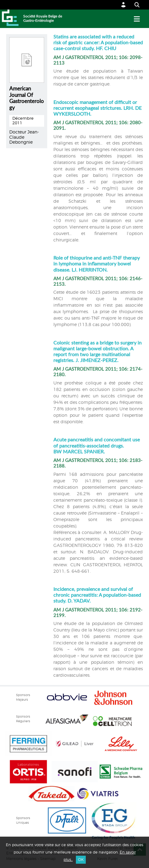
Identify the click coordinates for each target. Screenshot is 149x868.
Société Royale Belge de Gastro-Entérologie (43, 18)
